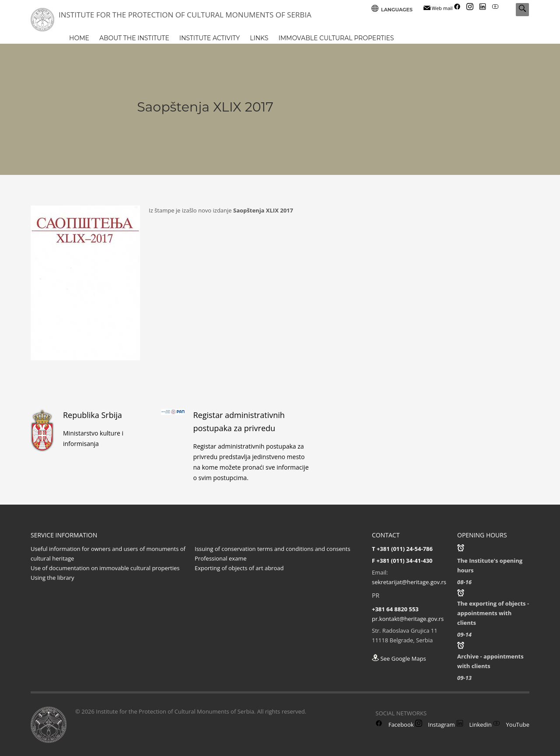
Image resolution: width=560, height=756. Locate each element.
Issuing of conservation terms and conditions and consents (273, 549)
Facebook (394, 725)
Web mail (438, 8)
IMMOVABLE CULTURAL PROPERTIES (336, 38)
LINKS (259, 38)
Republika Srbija (93, 415)
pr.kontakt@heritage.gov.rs (408, 619)
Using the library (52, 578)
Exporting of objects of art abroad (239, 568)
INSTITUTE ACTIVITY (210, 38)
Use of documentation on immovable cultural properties (105, 568)
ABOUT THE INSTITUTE (134, 38)
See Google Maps (399, 658)
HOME (79, 38)
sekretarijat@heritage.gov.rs (409, 582)
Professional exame (221, 558)
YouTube (511, 725)
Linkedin (474, 725)
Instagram (435, 725)
